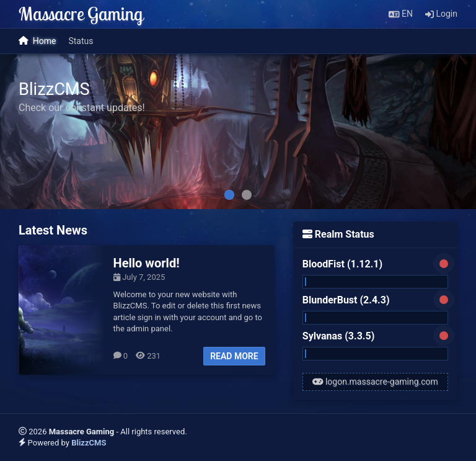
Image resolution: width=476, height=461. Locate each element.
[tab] (229, 195)
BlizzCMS (89, 443)
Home (37, 41)
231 (148, 356)
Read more (234, 356)
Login (441, 14)
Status (81, 41)
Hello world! (147, 263)
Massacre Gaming (81, 14)
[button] (401, 14)
